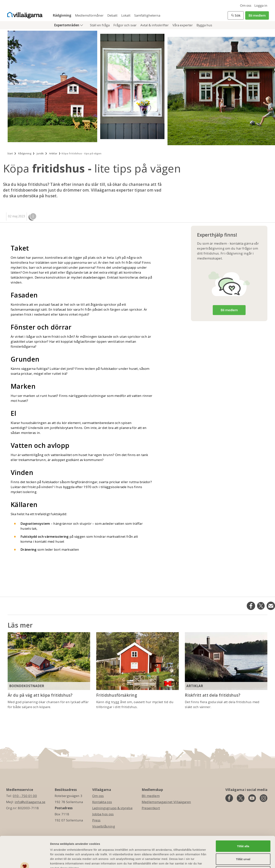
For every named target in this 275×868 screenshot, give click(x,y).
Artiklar (195, 686)
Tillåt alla (243, 817)
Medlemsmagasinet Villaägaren (166, 802)
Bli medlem (257, 15)
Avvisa (243, 843)
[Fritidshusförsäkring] (137, 661)
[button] (236, 15)
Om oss (246, 5)
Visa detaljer (207, 860)
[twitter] (241, 798)
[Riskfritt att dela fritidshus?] (226, 661)
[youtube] (252, 798)
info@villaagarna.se (30, 802)
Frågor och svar (125, 25)
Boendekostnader (27, 686)
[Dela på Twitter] (261, 606)
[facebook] (229, 798)
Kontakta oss (102, 802)
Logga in (261, 5)
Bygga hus (204, 25)
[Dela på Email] (271, 606)
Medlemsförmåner (90, 15)
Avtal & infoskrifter (155, 25)
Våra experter (183, 25)
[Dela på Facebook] (251, 606)
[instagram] (264, 798)
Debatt (113, 15)
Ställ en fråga (100, 25)
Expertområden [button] (67, 25)
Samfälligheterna (147, 15)
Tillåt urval (243, 830)
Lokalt (126, 15)
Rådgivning (62, 15)
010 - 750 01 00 (25, 796)
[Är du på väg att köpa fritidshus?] (49, 661)
